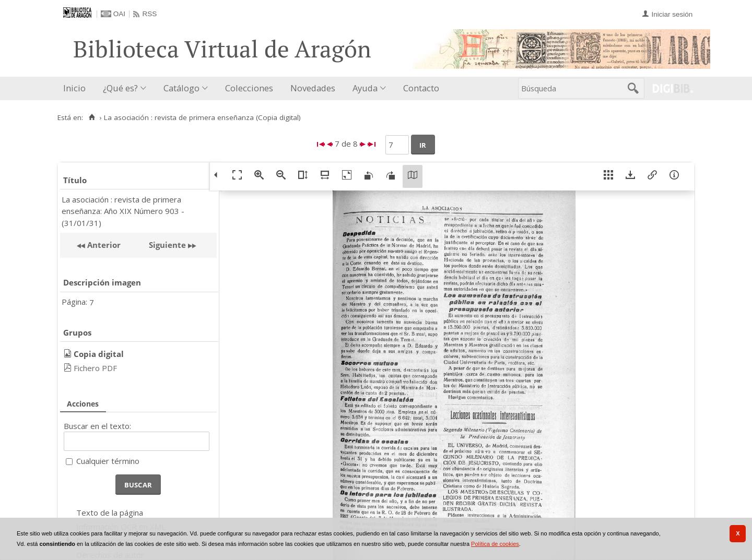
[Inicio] (92, 117)
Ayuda (365, 88)
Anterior (103, 245)
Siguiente (167, 245)
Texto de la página (110, 513)
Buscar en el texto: (97, 426)
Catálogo (181, 88)
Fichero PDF (95, 368)
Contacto (421, 88)
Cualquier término (108, 461)
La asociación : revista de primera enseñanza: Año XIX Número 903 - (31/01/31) (123, 211)
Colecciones (249, 88)
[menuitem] (77, 88)
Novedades (313, 88)
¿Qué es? (120, 88)
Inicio (74, 88)
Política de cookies (495, 544)
